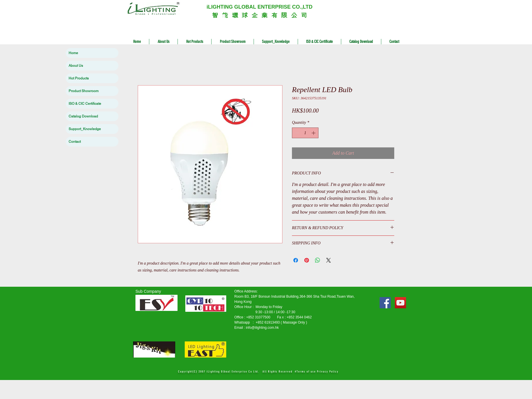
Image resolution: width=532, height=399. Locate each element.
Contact (75, 142)
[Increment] (314, 133)
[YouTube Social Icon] (400, 303)
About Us (76, 66)
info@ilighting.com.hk (262, 328)
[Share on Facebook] (296, 260)
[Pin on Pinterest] (307, 260)
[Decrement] (296, 133)
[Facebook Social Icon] (385, 303)
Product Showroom (84, 91)
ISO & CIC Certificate (85, 104)
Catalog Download (83, 116)
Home (73, 53)
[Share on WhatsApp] (318, 260)
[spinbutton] (305, 133)
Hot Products (79, 78)
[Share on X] (329, 260)
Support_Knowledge (85, 129)
